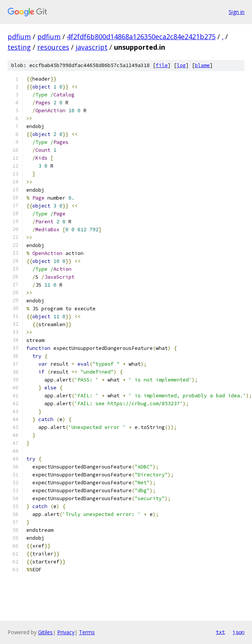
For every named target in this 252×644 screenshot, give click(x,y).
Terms (87, 632)
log (181, 65)
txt (220, 632)
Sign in (237, 12)
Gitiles (45, 632)
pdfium (19, 37)
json (238, 632)
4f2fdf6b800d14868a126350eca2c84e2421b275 (141, 37)
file (162, 65)
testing (19, 47)
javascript (92, 47)
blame (202, 65)
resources (53, 47)
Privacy (66, 632)
